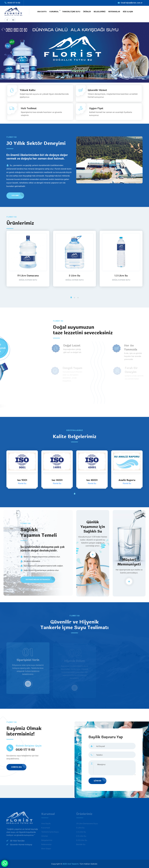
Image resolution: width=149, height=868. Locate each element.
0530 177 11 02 (14, 3)
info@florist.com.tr (134, 3)
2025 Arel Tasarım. (71, 864)
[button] (71, 298)
